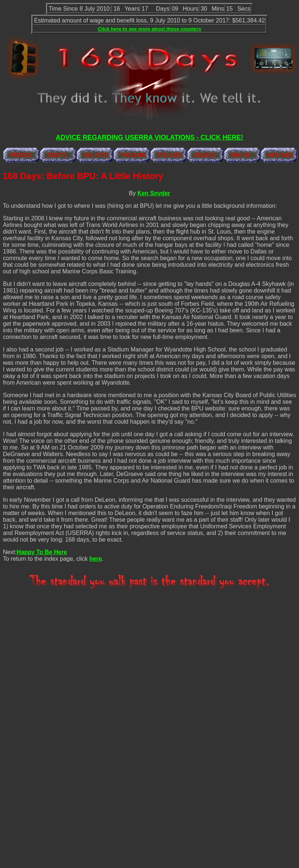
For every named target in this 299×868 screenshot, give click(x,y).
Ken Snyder (154, 193)
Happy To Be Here (42, 552)
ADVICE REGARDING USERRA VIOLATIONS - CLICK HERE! (149, 137)
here (96, 559)
